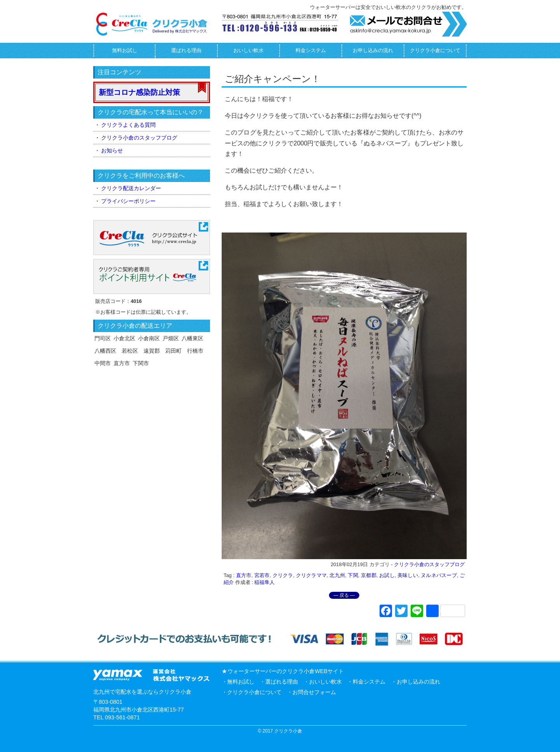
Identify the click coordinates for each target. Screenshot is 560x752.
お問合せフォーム (314, 692)
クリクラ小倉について (435, 50)
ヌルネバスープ (439, 575)
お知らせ (112, 150)
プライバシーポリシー (128, 201)
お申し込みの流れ (373, 50)
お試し (387, 575)
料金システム (311, 50)
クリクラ (283, 575)
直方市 (244, 575)
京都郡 (369, 575)
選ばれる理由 (186, 50)
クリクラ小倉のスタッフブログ (429, 564)
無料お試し (125, 50)
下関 (353, 575)
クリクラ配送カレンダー (131, 188)
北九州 (337, 575)
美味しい (408, 575)
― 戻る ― (344, 595)
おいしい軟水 (248, 50)
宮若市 (262, 575)
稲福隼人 (264, 582)
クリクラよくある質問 (128, 125)
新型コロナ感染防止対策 (139, 92)
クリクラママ (311, 575)
